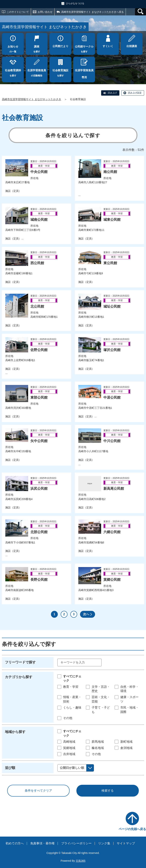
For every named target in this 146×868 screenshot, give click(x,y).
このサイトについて (18, 12)
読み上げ (112, 93)
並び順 (10, 768)
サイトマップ (126, 843)
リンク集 (104, 843)
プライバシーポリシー (76, 843)
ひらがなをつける (75, 3)
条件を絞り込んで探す (73, 135)
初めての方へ (15, 843)
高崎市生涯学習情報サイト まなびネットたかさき (32, 99)
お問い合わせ (45, 12)
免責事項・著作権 (42, 843)
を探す (37, 48)
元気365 (81, 861)
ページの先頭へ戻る (132, 829)
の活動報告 (37, 72)
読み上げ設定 (135, 93)
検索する (108, 791)
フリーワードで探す (20, 662)
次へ (86, 614)
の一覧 (13, 48)
